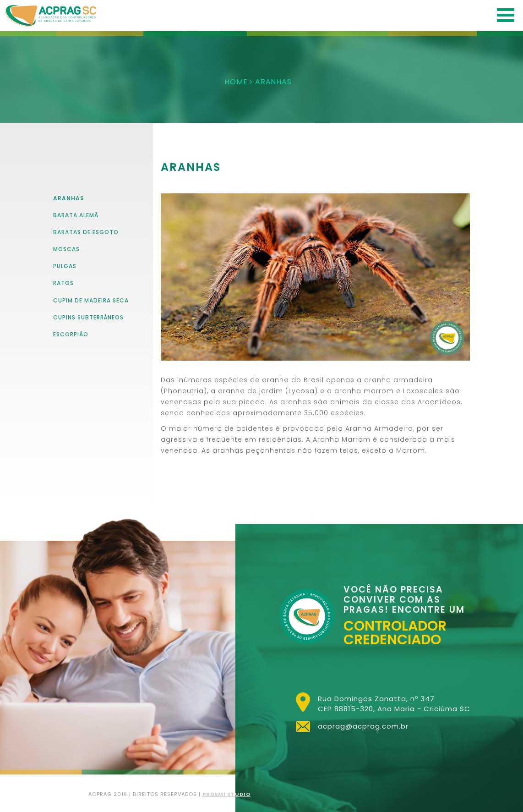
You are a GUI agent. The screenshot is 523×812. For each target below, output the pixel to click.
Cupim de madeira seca (91, 300)
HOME (236, 82)
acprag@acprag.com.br (363, 726)
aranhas (69, 198)
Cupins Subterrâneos (88, 317)
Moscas (66, 249)
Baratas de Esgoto (86, 232)
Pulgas (65, 266)
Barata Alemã (76, 215)
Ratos (63, 283)
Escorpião (71, 334)
